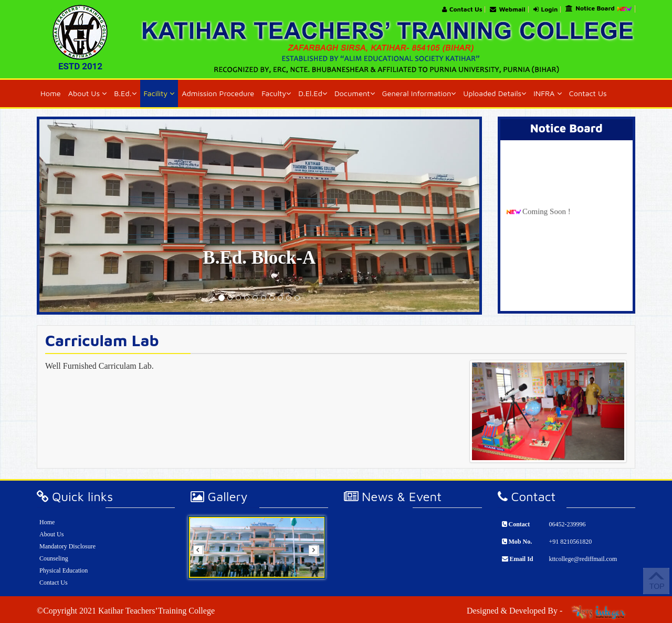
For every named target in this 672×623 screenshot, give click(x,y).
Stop (314, 592)
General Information (419, 93)
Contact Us (462, 9)
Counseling (54, 558)
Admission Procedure (218, 93)
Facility (159, 93)
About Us (88, 93)
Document (355, 93)
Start (314, 586)
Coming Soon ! (547, 215)
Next (317, 554)
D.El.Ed (313, 93)
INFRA (547, 93)
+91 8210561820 (570, 542)
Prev (202, 554)
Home (51, 93)
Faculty (276, 93)
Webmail (507, 9)
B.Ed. (125, 93)
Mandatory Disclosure (67, 546)
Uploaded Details (495, 93)
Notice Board (599, 9)
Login (546, 9)
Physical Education (64, 570)
